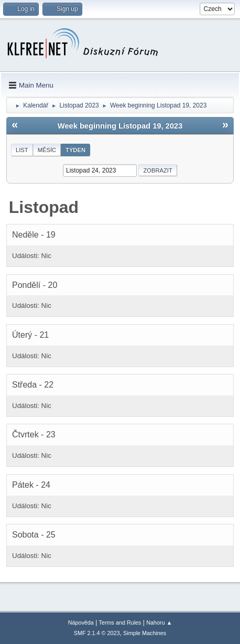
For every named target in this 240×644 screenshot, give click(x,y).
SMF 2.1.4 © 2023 (97, 633)
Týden (75, 150)
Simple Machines (145, 633)
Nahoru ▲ (159, 622)
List (22, 150)
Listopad (44, 207)
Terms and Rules (120, 622)
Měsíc (47, 150)
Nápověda (81, 622)
